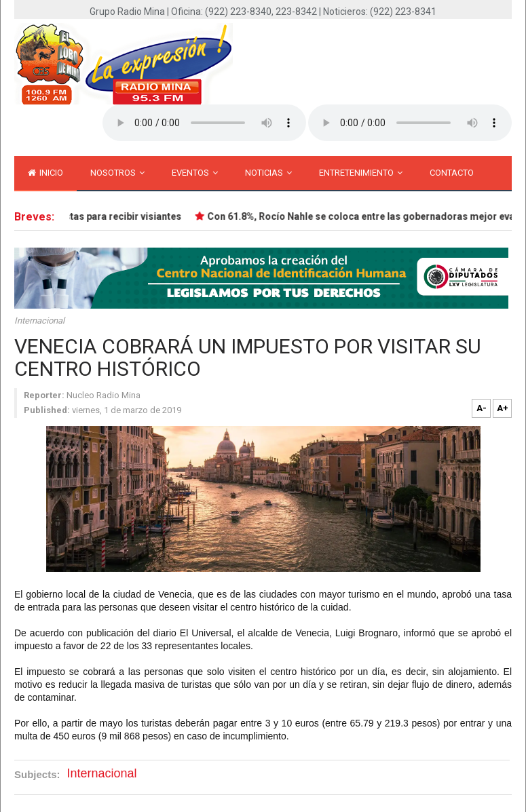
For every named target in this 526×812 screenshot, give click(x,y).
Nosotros (117, 173)
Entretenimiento (361, 173)
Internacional (39, 321)
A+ (503, 408)
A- (482, 408)
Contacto (452, 173)
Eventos (195, 173)
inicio (45, 173)
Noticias (268, 173)
